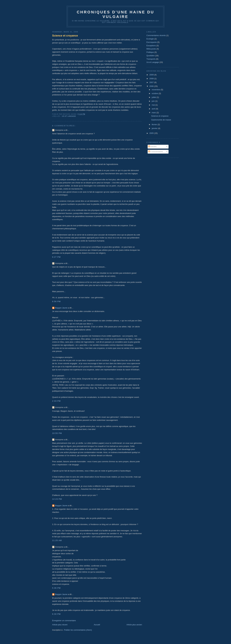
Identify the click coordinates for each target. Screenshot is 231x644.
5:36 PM (56, 588)
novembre (156, 90)
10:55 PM (57, 433)
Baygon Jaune (61, 308)
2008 (152, 79)
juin (154, 101)
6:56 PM (56, 301)
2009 (152, 75)
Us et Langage (69, 116)
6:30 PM (56, 614)
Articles (152, 147)
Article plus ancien (134, 625)
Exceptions (151, 46)
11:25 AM (57, 540)
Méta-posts (151, 49)
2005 (152, 133)
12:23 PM (57, 499)
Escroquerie (152, 42)
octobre (155, 93)
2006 (152, 86)
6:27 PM (56, 257)
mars (154, 113)
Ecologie (150, 39)
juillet (154, 97)
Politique (150, 52)
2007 (152, 82)
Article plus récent (60, 625)
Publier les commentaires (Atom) (78, 630)
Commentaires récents (156, 35)
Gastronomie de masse (161, 120)
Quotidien (151, 56)
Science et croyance (65, 36)
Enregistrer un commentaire (64, 621)
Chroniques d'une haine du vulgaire (115, 14)
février (155, 124)
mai (154, 105)
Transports (151, 59)
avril (154, 109)
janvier (155, 128)
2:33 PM (56, 401)
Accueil (97, 625)
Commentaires (156, 152)
